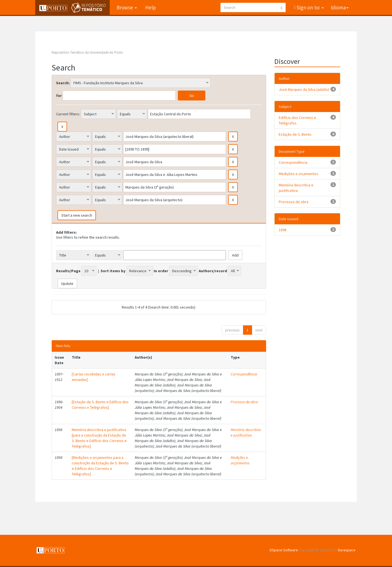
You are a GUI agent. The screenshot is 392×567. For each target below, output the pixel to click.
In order (161, 271)
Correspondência (244, 374)
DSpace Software (284, 550)
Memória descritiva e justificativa (246, 432)
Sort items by (113, 271)
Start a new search (77, 215)
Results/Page (68, 271)
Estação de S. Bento (295, 134)
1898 (283, 230)
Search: (63, 83)
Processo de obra (244, 402)
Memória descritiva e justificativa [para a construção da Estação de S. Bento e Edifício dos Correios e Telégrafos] (99, 438)
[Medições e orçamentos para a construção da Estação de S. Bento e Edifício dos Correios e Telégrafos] (100, 466)
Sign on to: (310, 7)
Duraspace (347, 550)
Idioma (340, 7)
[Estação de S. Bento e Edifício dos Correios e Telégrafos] (100, 405)
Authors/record (213, 271)
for (59, 96)
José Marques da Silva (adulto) (304, 89)
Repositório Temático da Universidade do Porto (87, 52)
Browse (127, 7)
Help (151, 7)
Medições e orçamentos (240, 460)
